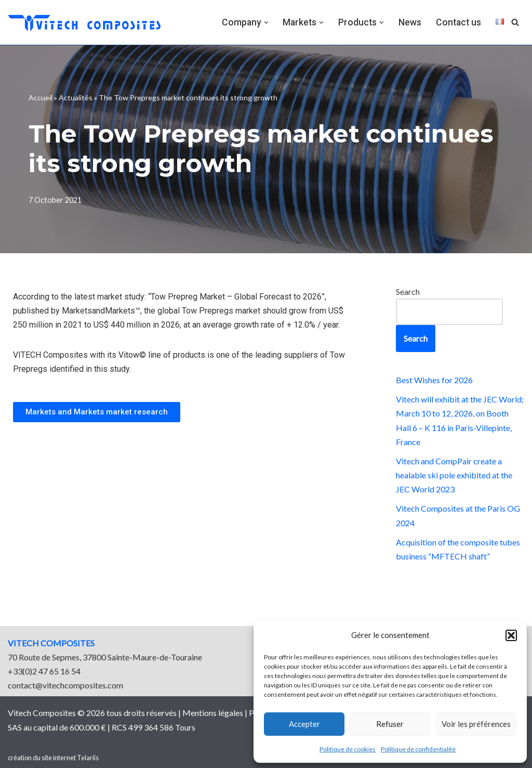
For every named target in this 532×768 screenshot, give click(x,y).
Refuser (390, 724)
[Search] (515, 22)
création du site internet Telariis (53, 758)
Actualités (76, 97)
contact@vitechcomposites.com (65, 685)
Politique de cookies (348, 749)
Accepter (304, 724)
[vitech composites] (84, 22)
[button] (511, 635)
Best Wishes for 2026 (434, 380)
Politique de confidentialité (418, 749)
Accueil (41, 97)
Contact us (458, 22)
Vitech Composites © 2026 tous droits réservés (93, 713)
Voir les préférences (476, 724)
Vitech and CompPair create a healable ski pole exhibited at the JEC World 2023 (454, 475)
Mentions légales (213, 713)
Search (408, 291)
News (410, 22)
